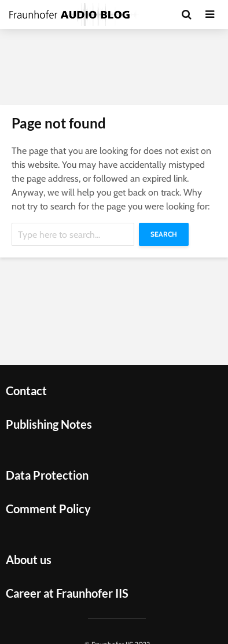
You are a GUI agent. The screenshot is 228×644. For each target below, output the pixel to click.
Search (164, 234)
